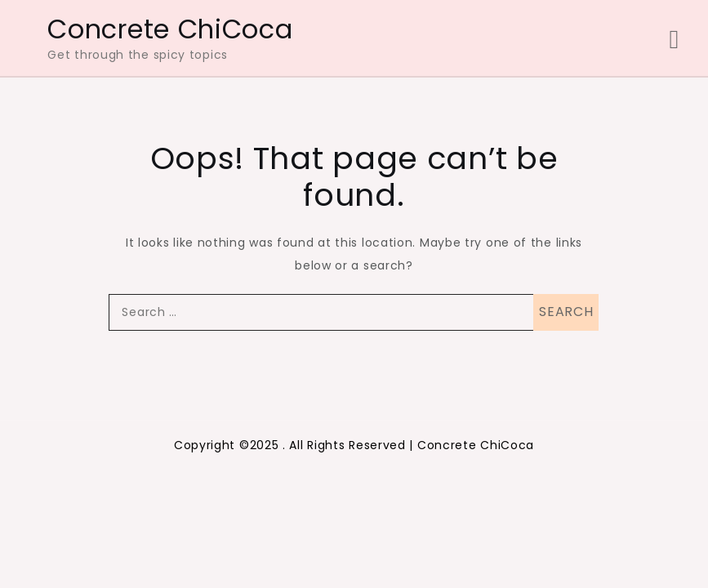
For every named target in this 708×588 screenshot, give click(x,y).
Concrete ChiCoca (170, 29)
